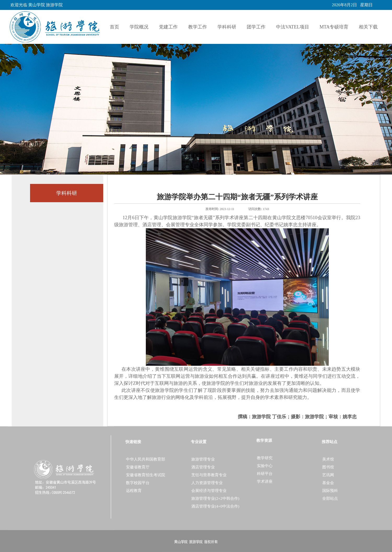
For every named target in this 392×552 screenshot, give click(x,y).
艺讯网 (328, 475)
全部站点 (330, 498)
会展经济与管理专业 (209, 491)
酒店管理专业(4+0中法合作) (215, 506)
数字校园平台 (138, 483)
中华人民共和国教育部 (146, 459)
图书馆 (328, 467)
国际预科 (330, 491)
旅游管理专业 (203, 459)
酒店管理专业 (203, 467)
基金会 (328, 483)
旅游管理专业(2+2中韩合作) (215, 498)
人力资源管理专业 (207, 483)
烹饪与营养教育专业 (209, 475)
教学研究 (265, 458)
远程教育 (134, 491)
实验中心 (265, 466)
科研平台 (265, 474)
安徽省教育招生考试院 (146, 475)
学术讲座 (265, 481)
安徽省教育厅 (138, 467)
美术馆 (328, 459)
